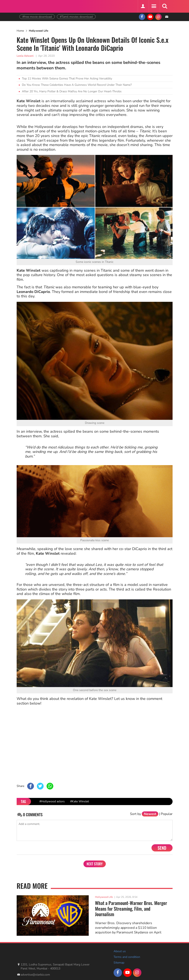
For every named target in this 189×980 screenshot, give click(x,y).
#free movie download (37, 17)
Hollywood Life (39, 31)
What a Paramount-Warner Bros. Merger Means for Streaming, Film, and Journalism (131, 908)
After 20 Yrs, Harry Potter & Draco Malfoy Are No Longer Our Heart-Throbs (72, 91)
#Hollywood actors (52, 801)
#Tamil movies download (76, 17)
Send (162, 848)
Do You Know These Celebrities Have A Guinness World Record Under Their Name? (77, 85)
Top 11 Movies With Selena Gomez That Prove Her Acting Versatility (67, 79)
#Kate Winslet (80, 801)
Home (20, 31)
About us (120, 951)
